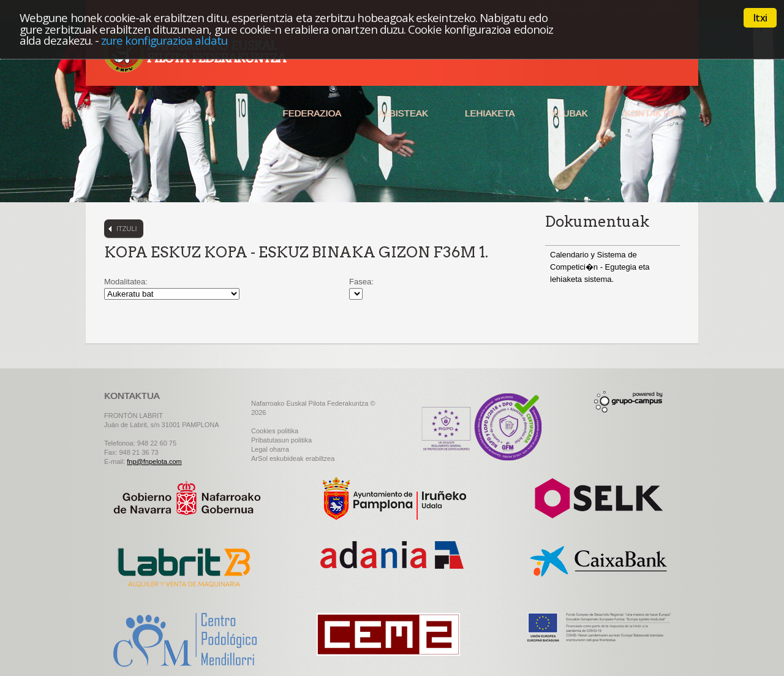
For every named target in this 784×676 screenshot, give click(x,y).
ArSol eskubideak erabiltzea (293, 458)
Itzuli (127, 229)
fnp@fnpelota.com (154, 461)
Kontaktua (652, 113)
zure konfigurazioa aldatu (164, 40)
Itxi (760, 18)
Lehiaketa (490, 113)
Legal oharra (270, 449)
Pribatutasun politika (281, 440)
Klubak (569, 113)
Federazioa (312, 113)
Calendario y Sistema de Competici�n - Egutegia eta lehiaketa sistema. (600, 267)
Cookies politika (275, 431)
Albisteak (403, 113)
